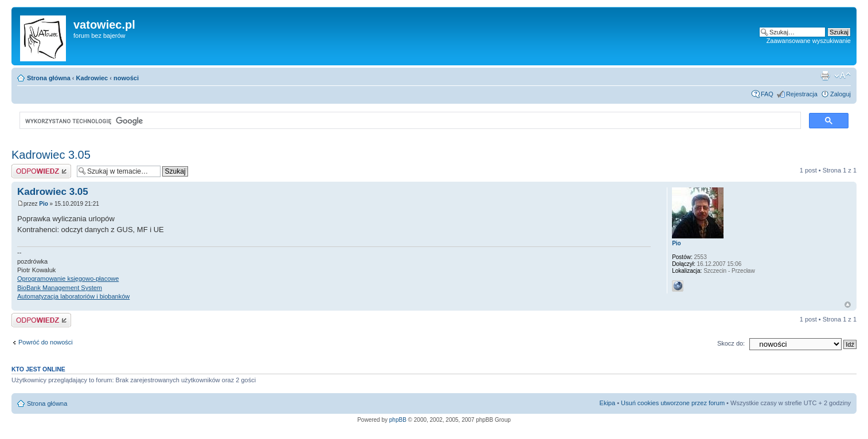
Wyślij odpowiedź (41, 171)
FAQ (767, 94)
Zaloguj (840, 94)
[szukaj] (409, 121)
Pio (44, 204)
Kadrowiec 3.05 (51, 155)
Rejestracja (802, 94)
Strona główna (49, 78)
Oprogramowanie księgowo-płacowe (68, 279)
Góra (848, 305)
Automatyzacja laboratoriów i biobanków (73, 296)
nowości (126, 78)
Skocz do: (731, 343)
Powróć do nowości (46, 342)
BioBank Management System (60, 288)
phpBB (398, 420)
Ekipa (608, 403)
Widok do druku (825, 76)
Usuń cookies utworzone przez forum (673, 403)
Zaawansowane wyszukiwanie (809, 41)
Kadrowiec (92, 78)
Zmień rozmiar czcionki (842, 76)
